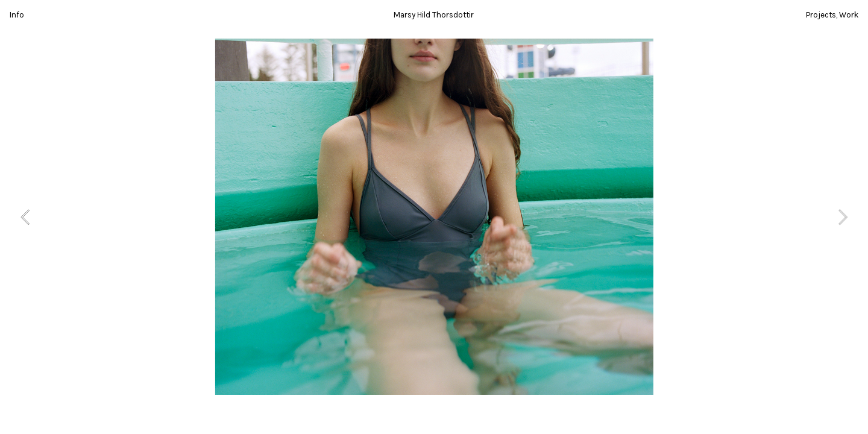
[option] (434, 217)
